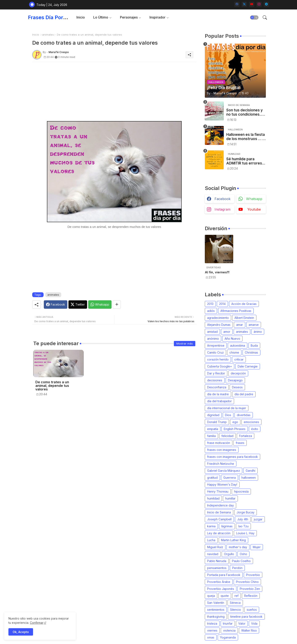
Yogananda (228, 637)
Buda (254, 345)
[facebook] (237, 4)
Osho (243, 554)
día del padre (244, 394)
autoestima (238, 345)
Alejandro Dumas (219, 325)
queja (211, 596)
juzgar (258, 519)
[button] (254, 17)
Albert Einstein (244, 318)
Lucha (211, 540)
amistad (212, 332)
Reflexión (251, 596)
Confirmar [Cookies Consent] (37, 623)
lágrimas (227, 526)
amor (227, 332)
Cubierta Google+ (220, 366)
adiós (211, 311)
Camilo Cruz (215, 352)
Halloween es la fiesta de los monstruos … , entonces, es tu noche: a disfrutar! (246, 137)
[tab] (81, 17)
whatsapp (254, 199)
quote (225, 596)
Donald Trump (217, 422)
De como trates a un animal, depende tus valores (52, 386)
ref (236, 596)
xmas (211, 637)
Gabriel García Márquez (224, 471)
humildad (213, 498)
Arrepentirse (216, 345)
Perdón (237, 568)
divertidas (244, 415)
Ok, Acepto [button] (21, 632)
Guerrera (230, 478)
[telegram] (266, 4)
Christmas (251, 352)
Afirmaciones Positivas (236, 311)
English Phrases (235, 429)
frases (240, 443)
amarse (254, 325)
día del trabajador (219, 401)
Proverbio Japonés (221, 589)
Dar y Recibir (216, 373)
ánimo (258, 332)
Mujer (257, 547)
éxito (255, 429)
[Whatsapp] (100, 305)
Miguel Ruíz (215, 547)
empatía (213, 429)
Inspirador (157, 17)
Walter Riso (249, 630)
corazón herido (218, 359)
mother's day (238, 547)
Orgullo (229, 554)
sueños (252, 610)
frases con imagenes (222, 450)
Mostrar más (185, 343)
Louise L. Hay (245, 533)
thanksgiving (216, 617)
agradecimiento (218, 318)
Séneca (235, 603)
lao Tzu (243, 526)
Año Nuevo (232, 339)
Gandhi (250, 471)
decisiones (215, 380)
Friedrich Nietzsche (221, 464)
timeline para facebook (246, 617)
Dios (228, 415)
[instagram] (259, 4)
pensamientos (217, 568)
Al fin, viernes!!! (217, 272)
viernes (212, 630)
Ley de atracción (219, 533)
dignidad (213, 415)
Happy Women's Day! (222, 484)
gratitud (212, 478)
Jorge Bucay (246, 512)
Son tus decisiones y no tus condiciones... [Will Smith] (244, 112)
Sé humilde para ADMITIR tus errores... (246, 161)
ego (235, 422)
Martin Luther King (233, 540)
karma (211, 526)
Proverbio (253, 575)
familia (211, 436)
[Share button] (117, 305)
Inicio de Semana (219, 512)
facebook (222, 199)
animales (48, 35)
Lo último (101, 17)
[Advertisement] (114, 92)
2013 (210, 304)
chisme (234, 352)
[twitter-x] (244, 4)
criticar (239, 359)
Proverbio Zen (250, 589)
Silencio (236, 610)
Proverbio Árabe (219, 582)
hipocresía (241, 491)
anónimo (213, 339)
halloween (249, 478)
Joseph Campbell (219, 519)
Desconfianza (217, 387)
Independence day (220, 505)
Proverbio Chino (247, 582)
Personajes (129, 17)
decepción (238, 373)
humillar (230, 498)
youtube (254, 209)
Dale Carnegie (248, 366)
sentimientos (216, 610)
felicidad (227, 436)
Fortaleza (246, 436)
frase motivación (219, 443)
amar (240, 325)
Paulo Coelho (241, 561)
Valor (242, 623)
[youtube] (252, 4)
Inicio (81, 17)
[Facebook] (56, 305)
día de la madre (218, 394)
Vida (254, 623)
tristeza (212, 623)
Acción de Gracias (244, 304)
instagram (222, 209)
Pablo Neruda (217, 561)
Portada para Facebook (224, 575)
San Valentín (216, 603)
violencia (229, 630)
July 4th (243, 519)
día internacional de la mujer (227, 408)
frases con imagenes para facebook (232, 457)
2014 (222, 304)
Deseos (237, 387)
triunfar (228, 623)
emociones (251, 422)
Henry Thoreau (218, 491)
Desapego (235, 380)
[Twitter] (78, 305)
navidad (213, 554)
